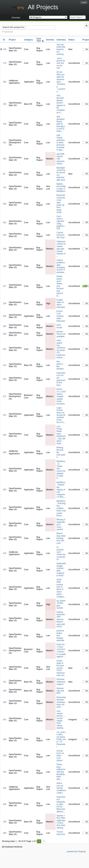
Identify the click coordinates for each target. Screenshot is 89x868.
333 (5, 82)
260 (5, 435)
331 (5, 349)
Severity (50, 40)
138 (5, 49)
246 (5, 249)
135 (5, 588)
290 (5, 334)
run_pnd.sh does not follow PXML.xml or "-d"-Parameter (61, 739)
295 (5, 452)
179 (5, 63)
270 (5, 668)
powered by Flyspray (76, 852)
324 (5, 772)
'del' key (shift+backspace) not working (61, 49)
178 (5, 538)
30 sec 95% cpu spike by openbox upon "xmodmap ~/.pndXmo (61, 82)
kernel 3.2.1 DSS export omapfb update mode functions (61, 396)
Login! (84, 2)
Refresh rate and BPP (60, 691)
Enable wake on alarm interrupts (61, 304)
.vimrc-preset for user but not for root (61, 63)
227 (5, 286)
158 (5, 691)
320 (5, 204)
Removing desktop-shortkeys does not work (61, 702)
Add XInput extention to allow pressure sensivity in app (61, 143)
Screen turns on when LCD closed (60, 756)
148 (5, 124)
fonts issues (59, 326)
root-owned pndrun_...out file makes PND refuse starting (61, 720)
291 (5, 720)
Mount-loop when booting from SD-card (61, 538)
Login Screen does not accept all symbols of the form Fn (61, 415)
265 (5, 490)
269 (5, 833)
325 (5, 379)
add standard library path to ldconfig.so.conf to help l (61, 124)
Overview (16, 18)
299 (5, 739)
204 (5, 326)
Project (12, 40)
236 (5, 235)
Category (28, 40)
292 (5, 223)
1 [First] (39, 841)
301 (5, 524)
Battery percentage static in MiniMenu (61, 188)
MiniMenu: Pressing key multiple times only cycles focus (61, 508)
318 (5, 788)
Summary (61, 40)
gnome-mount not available (61, 334)
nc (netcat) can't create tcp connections (61, 553)
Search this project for (13, 27)
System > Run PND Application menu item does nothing (61, 822)
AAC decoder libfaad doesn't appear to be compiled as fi (61, 104)
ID (4, 40)
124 (5, 365)
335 (5, 316)
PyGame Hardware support (61, 682)
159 (5, 822)
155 (5, 266)
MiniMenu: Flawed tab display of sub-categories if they (61, 490)
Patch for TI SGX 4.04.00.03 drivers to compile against (61, 651)
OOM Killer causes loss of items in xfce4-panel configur (60, 588)
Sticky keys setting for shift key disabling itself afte (61, 772)
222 (5, 415)
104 (5, 104)
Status (71, 40)
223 (5, 604)
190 (5, 702)
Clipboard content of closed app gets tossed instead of (61, 248)
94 (4, 174)
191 (5, 143)
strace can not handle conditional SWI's (61, 788)
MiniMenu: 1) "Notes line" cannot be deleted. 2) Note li (61, 470)
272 (5, 396)
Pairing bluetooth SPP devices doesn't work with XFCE (61, 619)
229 (5, 303)
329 (5, 756)
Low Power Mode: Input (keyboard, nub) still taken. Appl (61, 435)
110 (5, 188)
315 (5, 619)
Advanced (8, 32)
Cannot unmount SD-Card (60, 235)
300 (5, 804)
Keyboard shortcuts (12, 847)
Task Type (40, 40)
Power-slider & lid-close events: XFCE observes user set (61, 668)
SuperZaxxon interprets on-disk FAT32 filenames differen (61, 804)
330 (5, 570)
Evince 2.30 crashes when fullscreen (61, 316)
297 (5, 636)
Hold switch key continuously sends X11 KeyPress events (61, 349)
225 (5, 159)
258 (5, 508)
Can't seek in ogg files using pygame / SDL (61, 223)
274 (5, 651)
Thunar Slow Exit (61, 833)
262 (5, 470)
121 (5, 682)
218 (5, 553)
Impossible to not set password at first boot (61, 379)
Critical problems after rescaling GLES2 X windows (61, 266)
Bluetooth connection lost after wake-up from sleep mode (61, 204)
